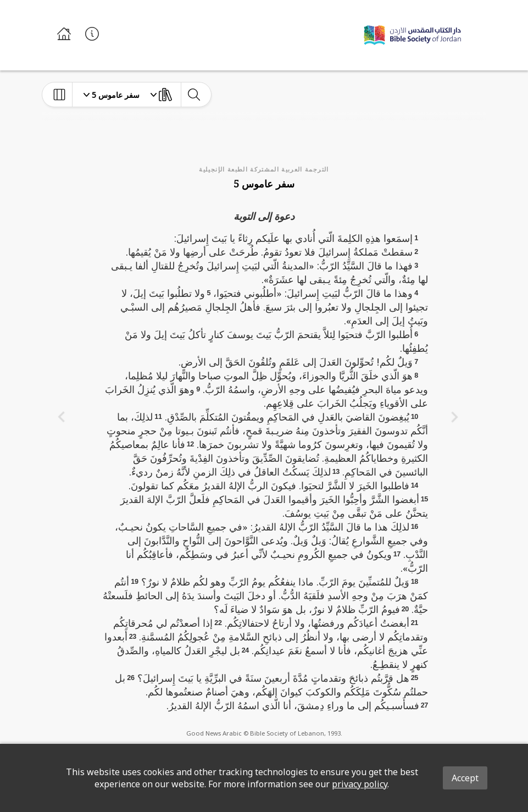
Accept (465, 778)
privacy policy (360, 784)
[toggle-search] (194, 95)
